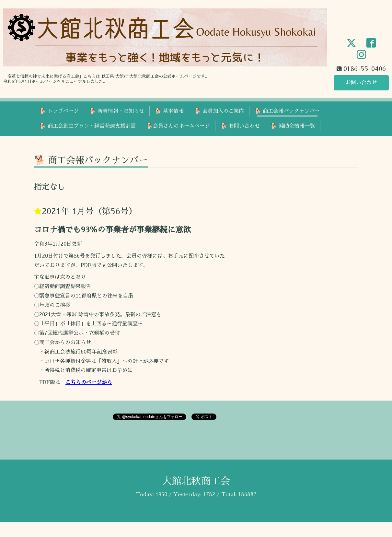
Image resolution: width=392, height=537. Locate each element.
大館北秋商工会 (196, 481)
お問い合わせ (361, 83)
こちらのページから (89, 382)
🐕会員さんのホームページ (178, 126)
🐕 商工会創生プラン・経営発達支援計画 (88, 126)
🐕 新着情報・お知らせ (117, 111)
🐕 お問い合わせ (240, 126)
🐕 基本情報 (169, 111)
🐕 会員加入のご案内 (219, 111)
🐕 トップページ (59, 111)
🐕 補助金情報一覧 (293, 126)
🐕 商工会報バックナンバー (287, 111)
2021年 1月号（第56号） (89, 211)
